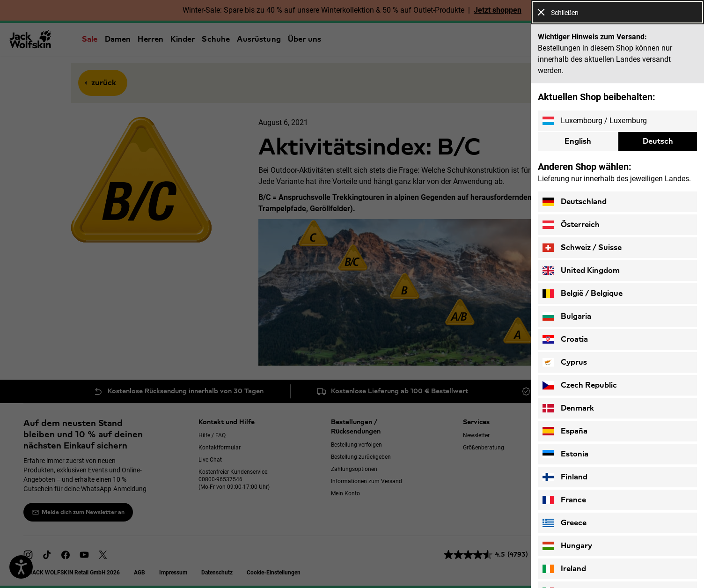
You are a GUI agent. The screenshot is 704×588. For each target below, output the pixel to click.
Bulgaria (567, 316)
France (564, 500)
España (565, 431)
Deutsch (658, 141)
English (578, 141)
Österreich (571, 225)
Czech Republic (580, 385)
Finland (565, 477)
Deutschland (575, 202)
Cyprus (565, 362)
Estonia (565, 454)
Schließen (558, 12)
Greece (565, 523)
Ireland (564, 569)
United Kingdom (581, 271)
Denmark (568, 408)
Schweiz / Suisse (582, 248)
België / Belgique (583, 294)
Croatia (565, 339)
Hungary (567, 546)
